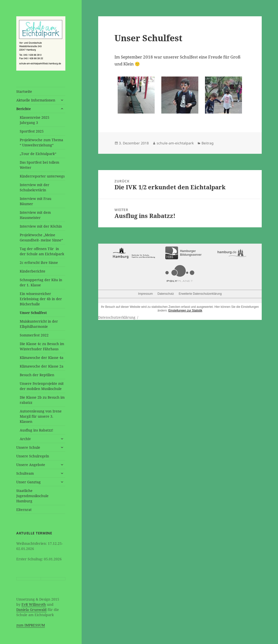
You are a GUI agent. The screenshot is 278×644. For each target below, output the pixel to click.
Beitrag (208, 143)
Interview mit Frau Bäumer (36, 201)
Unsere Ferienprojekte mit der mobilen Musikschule (42, 386)
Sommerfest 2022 (34, 335)
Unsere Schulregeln (33, 456)
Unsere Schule (28, 447)
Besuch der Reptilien (37, 375)
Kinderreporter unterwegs (42, 176)
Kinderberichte (33, 271)
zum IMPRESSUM (31, 625)
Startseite (24, 91)
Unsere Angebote (31, 465)
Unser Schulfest (33, 313)
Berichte (24, 109)
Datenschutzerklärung (117, 317)
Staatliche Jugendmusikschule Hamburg (32, 496)
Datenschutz (166, 294)
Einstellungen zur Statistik (185, 311)
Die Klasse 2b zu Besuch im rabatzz (42, 400)
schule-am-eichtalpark (175, 143)
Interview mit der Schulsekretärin (35, 187)
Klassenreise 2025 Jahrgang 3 (35, 120)
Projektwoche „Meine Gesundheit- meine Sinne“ (41, 237)
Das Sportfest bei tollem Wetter (39, 165)
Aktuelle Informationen (36, 100)
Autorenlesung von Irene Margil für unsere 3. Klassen (41, 416)
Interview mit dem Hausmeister (35, 215)
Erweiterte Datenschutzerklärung (200, 294)
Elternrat (24, 510)
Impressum (145, 294)
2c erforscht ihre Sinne (39, 263)
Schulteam (25, 473)
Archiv (25, 439)
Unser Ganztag (28, 482)
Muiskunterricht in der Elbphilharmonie (39, 324)
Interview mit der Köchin (41, 226)
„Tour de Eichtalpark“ (38, 154)
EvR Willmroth (34, 604)
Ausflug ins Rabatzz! (37, 430)
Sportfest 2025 (32, 131)
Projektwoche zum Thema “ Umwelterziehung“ (41, 142)
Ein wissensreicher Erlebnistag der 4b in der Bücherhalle (41, 299)
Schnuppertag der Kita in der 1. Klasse (41, 282)
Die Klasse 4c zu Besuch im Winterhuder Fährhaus (42, 346)
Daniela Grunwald (31, 610)
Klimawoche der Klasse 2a (42, 366)
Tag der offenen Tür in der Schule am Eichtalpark (42, 251)
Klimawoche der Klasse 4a (42, 358)
